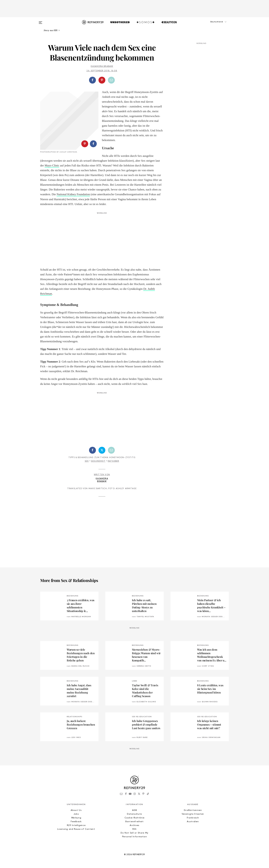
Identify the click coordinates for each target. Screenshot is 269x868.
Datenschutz (134, 814)
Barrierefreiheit (134, 822)
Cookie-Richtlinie (134, 818)
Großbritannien (193, 810)
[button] (212, 25)
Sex (87, 461)
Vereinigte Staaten (193, 814)
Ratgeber (113, 461)
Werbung (76, 818)
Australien (193, 822)
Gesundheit (98, 461)
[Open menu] (40, 21)
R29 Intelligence (76, 825)
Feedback (76, 822)
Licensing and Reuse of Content (76, 829)
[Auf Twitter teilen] (102, 450)
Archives (134, 825)
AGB (135, 810)
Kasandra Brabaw (102, 66)
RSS (134, 829)
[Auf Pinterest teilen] (102, 80)
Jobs (76, 814)
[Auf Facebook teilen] (92, 80)
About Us (76, 810)
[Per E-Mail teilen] (111, 80)
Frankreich (193, 818)
